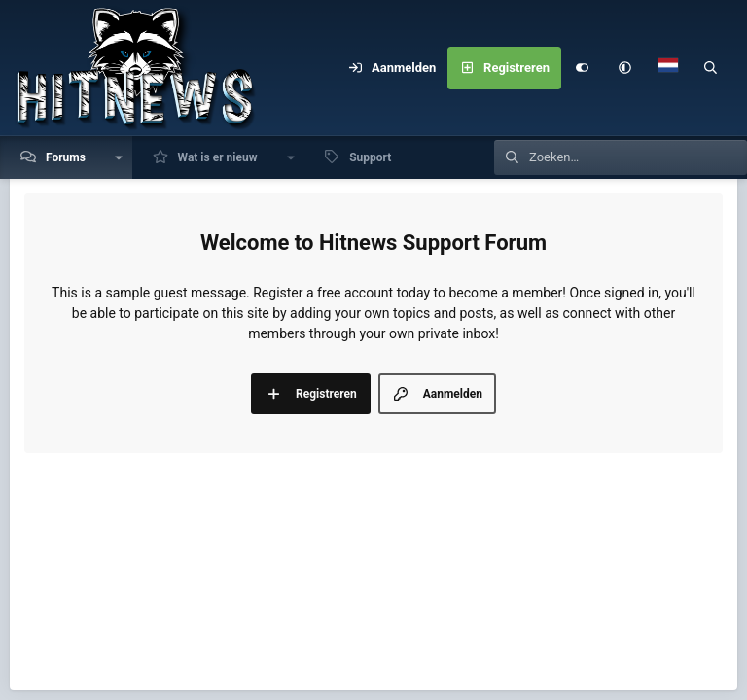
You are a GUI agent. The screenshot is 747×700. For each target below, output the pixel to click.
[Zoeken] (711, 68)
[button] (625, 68)
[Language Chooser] (668, 68)
